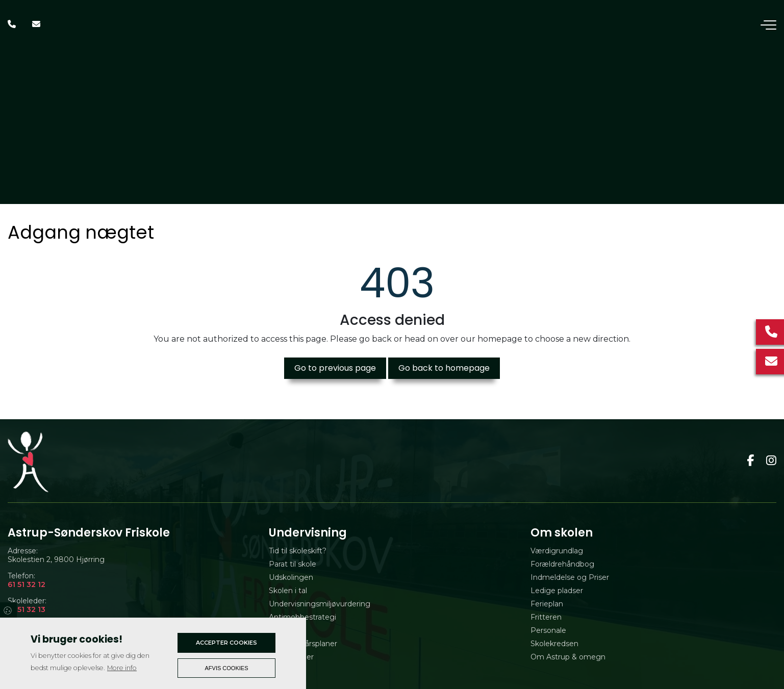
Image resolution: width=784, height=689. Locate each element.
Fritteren (546, 617)
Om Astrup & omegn (568, 657)
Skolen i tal (288, 591)
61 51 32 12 (27, 585)
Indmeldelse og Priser (570, 577)
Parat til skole (293, 564)
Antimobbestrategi (302, 617)
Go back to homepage (444, 368)
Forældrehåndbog (562, 564)
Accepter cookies (226, 643)
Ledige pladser (557, 591)
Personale (548, 630)
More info (122, 668)
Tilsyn (279, 630)
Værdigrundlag (557, 551)
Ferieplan (547, 604)
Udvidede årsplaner (303, 644)
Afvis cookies (227, 668)
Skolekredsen (554, 644)
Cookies (8, 610)
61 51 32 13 (27, 610)
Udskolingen (291, 577)
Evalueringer (291, 657)
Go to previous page (335, 368)
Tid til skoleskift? (298, 551)
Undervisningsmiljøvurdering (320, 604)
